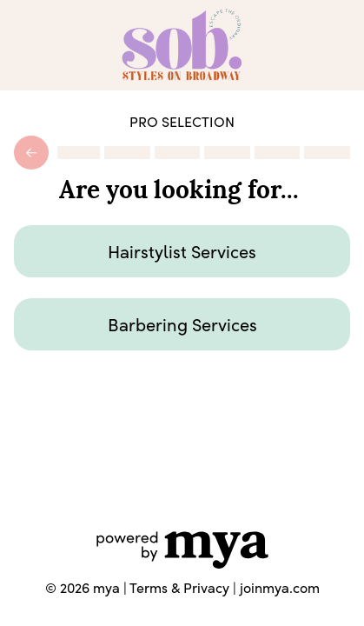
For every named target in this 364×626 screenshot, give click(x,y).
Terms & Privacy (179, 587)
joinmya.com (280, 587)
